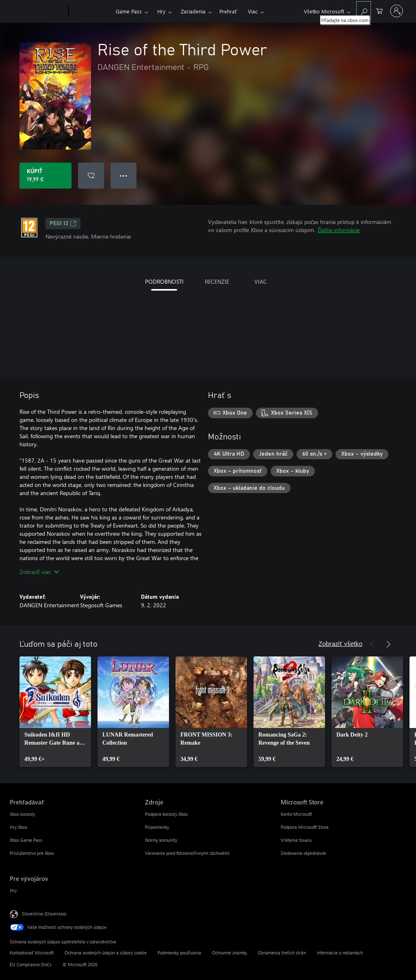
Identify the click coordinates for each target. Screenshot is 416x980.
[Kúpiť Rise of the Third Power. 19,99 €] (45, 176)
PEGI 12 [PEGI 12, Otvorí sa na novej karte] (63, 224)
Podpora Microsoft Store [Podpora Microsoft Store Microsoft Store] (305, 827)
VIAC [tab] (261, 281)
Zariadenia (193, 11)
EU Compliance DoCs (31, 964)
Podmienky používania (179, 953)
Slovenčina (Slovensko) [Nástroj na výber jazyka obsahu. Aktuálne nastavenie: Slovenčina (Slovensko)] (44, 914)
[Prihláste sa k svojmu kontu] (396, 11)
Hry (161, 11)
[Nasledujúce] (388, 644)
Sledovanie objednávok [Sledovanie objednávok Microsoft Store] (303, 853)
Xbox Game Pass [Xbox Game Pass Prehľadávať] (26, 840)
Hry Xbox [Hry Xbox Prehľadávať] (18, 827)
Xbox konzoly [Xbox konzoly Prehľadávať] (22, 814)
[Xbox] (91, 11)
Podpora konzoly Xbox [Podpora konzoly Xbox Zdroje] (166, 814)
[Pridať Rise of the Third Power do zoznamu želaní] (91, 176)
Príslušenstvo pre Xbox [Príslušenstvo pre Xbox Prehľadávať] (32, 853)
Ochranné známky (230, 953)
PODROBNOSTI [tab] (164, 281)
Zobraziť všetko (340, 643)
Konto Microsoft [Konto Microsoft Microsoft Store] (296, 814)
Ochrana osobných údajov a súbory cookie (106, 953)
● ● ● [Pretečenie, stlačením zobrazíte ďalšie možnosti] (124, 175)
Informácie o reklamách (340, 953)
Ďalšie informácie (339, 230)
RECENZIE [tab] (217, 281)
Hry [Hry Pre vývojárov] (13, 890)
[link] (55, 712)
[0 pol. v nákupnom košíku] (379, 10)
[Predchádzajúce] (372, 644)
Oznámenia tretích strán (282, 953)
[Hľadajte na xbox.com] (364, 10)
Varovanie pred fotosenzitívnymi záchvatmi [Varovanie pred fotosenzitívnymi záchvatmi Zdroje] (187, 853)
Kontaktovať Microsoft (32, 953)
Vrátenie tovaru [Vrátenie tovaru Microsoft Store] (296, 840)
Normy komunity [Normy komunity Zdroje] (161, 840)
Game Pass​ (129, 11)
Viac (253, 11)
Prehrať (228, 11)
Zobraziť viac (39, 572)
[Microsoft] (38, 11)
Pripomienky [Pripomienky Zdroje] (157, 827)
